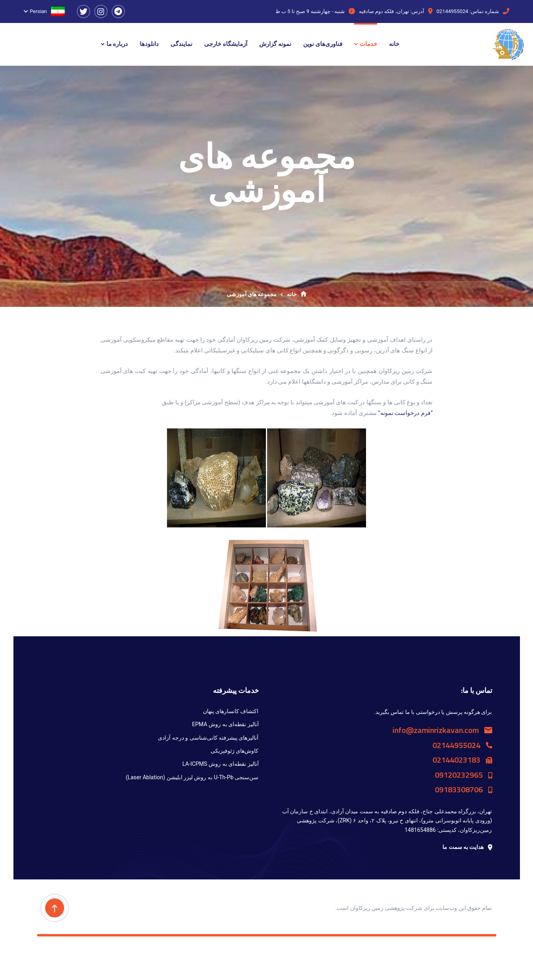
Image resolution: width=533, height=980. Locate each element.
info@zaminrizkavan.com (442, 730)
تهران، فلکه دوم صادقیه (384, 11)
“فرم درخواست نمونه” (405, 413)
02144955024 (452, 11)
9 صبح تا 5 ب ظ (292, 11)
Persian (47, 11)
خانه (297, 294)
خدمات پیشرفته (236, 690)
